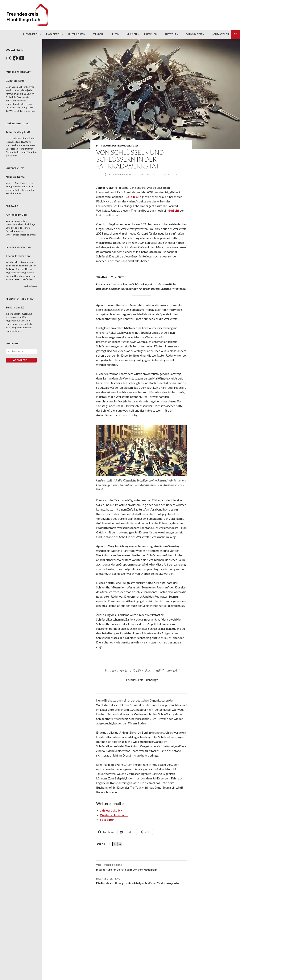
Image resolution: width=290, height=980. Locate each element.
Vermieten (133, 34)
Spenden (98, 34)
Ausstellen (171, 34)
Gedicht (174, 210)
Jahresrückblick (111, 810)
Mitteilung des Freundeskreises (117, 146)
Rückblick (130, 197)
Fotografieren (195, 34)
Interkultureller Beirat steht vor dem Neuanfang (141, 867)
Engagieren (53, 34)
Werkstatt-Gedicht (114, 815)
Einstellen (151, 34)
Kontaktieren (220, 34)
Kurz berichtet (13, 193)
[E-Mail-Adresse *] (21, 351)
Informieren (31, 34)
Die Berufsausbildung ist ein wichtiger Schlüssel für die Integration (141, 881)
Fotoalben (107, 819)
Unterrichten (77, 34)
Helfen (115, 34)
